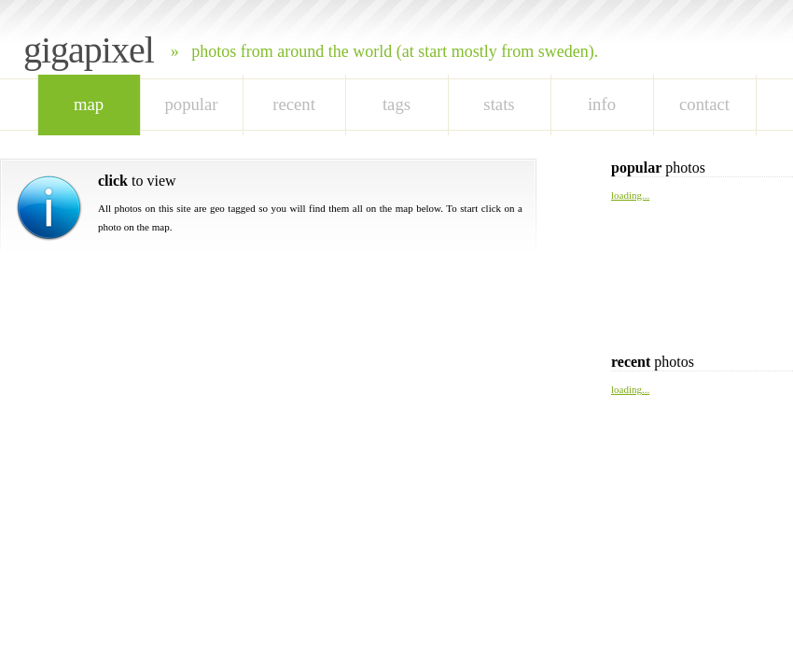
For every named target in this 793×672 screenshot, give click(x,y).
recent (294, 104)
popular (191, 104)
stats (499, 104)
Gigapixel (89, 50)
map (89, 104)
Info (602, 104)
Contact (704, 104)
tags (396, 104)
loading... (630, 195)
